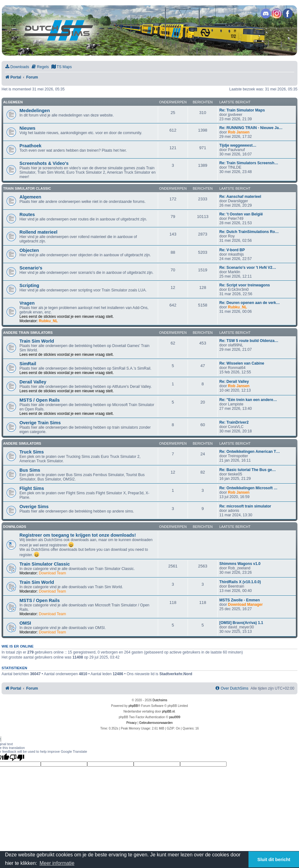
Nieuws (27, 128)
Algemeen (13, 102)
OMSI (25, 623)
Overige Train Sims (40, 423)
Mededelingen (35, 111)
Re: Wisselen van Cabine (242, 363)
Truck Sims (32, 452)
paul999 (175, 717)
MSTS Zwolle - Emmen (240, 600)
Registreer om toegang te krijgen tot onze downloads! (78, 535)
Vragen (27, 303)
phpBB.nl (168, 711)
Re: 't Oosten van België (241, 214)
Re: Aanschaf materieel (240, 197)
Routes (27, 214)
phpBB (133, 706)
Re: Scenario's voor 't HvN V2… (248, 268)
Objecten (29, 250)
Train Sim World (37, 341)
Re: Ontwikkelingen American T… (250, 452)
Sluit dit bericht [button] (274, 860)
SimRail (28, 364)
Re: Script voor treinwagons (245, 285)
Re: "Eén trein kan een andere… (248, 400)
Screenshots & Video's (44, 163)
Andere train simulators (28, 333)
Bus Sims (30, 470)
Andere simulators (22, 443)
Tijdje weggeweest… (238, 145)
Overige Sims (34, 507)
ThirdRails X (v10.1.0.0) (240, 582)
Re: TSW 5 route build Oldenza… (249, 341)
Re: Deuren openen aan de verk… (250, 303)
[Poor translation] (17, 757)
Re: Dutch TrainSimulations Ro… (249, 232)
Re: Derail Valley (234, 382)
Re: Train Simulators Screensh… (249, 163)
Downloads (15, 527)
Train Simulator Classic (27, 188)
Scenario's (31, 268)
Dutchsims (160, 700)
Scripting (29, 285)
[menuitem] (17, 67)
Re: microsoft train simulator (245, 506)
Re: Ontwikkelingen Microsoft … (248, 488)
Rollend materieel (38, 232)
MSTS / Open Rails (40, 400)
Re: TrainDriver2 (234, 422)
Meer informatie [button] (57, 863)
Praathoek (30, 146)
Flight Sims (32, 488)
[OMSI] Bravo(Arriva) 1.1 (241, 623)
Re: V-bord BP (232, 250)
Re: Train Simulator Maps (242, 110)
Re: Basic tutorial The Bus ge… (248, 470)
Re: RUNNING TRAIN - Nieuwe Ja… (251, 128)
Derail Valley (33, 382)
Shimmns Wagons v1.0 (240, 564)
